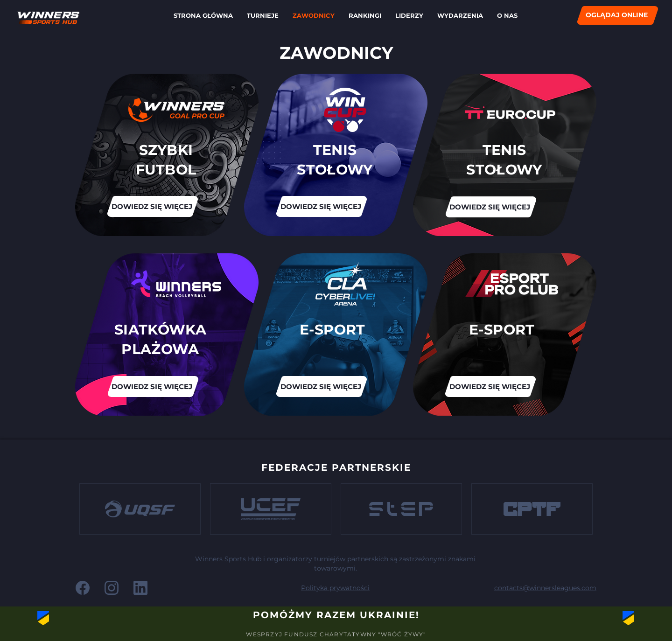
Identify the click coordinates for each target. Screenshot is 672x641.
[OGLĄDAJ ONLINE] (618, 15)
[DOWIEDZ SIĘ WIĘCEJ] (490, 207)
